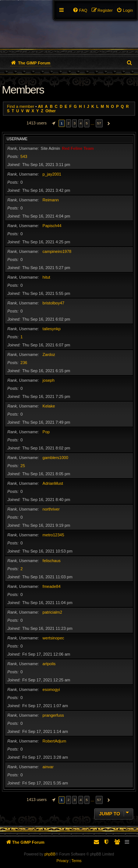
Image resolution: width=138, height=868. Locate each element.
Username (17, 139)
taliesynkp (52, 329)
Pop (46, 432)
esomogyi (51, 689)
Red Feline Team (78, 148)
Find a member (21, 106)
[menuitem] (125, 10)
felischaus (52, 561)
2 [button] (68, 123)
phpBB (50, 854)
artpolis (49, 664)
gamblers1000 (56, 458)
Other (51, 111)
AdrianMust (53, 483)
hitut (47, 277)
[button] (53, 123)
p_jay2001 (52, 174)
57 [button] (99, 123)
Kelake (49, 406)
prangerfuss (53, 715)
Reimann (51, 200)
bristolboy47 (54, 303)
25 (23, 466)
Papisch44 (52, 226)
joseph (49, 380)
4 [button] (81, 123)
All (40, 107)
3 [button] (75, 123)
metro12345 (54, 535)
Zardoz (49, 354)
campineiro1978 (57, 251)
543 (24, 156)
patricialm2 (52, 612)
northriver (51, 509)
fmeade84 (52, 586)
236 (24, 363)
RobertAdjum (54, 741)
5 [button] (87, 123)
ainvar (48, 767)
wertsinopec (54, 638)
